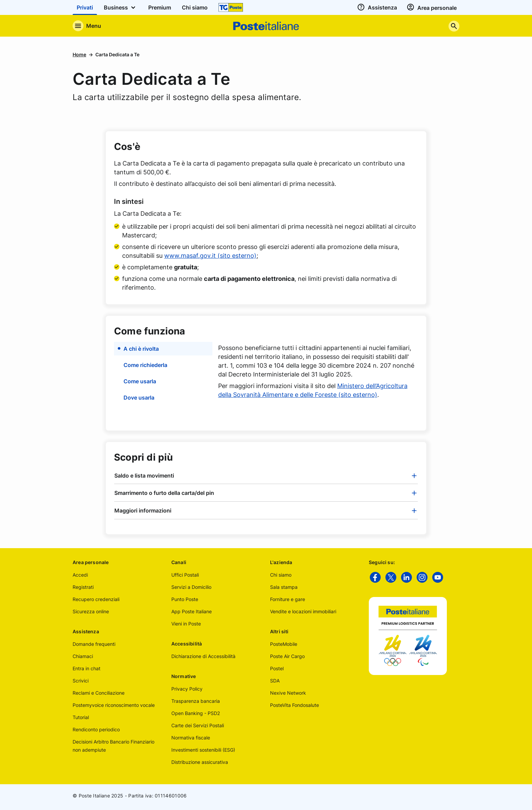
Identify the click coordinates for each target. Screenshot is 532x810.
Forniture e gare (288, 599)
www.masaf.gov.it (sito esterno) (210, 256)
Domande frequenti (94, 644)
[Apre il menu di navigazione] (87, 26)
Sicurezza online (91, 611)
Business (121, 7)
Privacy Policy (187, 689)
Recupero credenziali (96, 599)
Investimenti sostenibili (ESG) (203, 750)
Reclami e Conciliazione (99, 693)
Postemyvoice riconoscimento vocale (114, 705)
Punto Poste (185, 599)
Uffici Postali (185, 575)
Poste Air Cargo (287, 656)
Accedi (80, 575)
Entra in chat (87, 668)
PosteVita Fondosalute (294, 705)
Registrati (83, 587)
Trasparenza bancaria (196, 701)
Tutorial (81, 717)
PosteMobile (284, 644)
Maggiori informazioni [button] (143, 510)
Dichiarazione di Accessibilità (203, 656)
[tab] (266, 476)
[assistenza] (376, 7)
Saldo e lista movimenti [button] (144, 476)
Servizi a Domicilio (191, 587)
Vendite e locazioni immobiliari (303, 611)
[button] (163, 349)
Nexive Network (288, 693)
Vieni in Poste (186, 624)
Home (79, 54)
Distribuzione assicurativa (200, 762)
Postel (277, 668)
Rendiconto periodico (96, 729)
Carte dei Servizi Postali (198, 725)
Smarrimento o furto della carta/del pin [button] (164, 493)
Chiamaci (83, 656)
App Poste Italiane (192, 611)
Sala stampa (284, 587)
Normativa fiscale (191, 738)
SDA (275, 681)
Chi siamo (281, 575)
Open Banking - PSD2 (196, 713)
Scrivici (81, 681)
